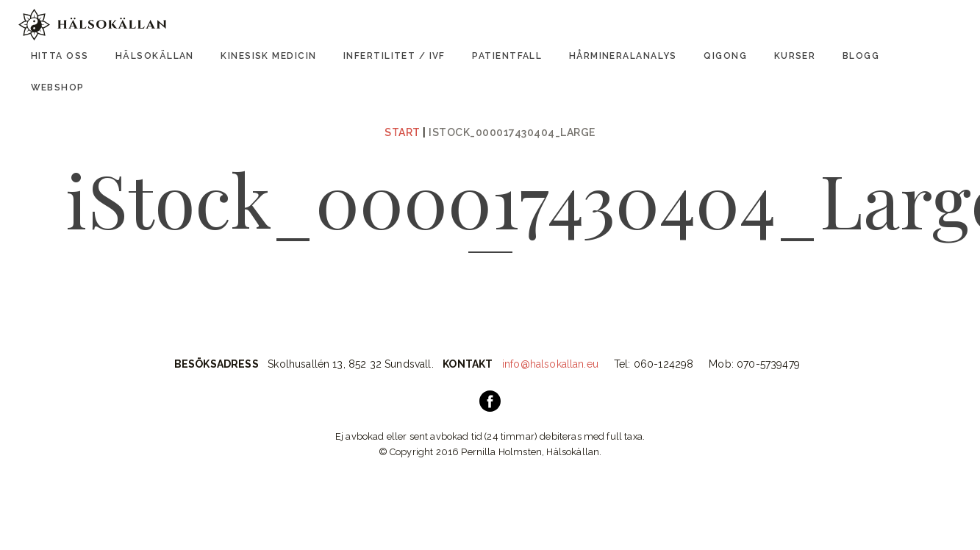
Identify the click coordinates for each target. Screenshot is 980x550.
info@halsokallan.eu (550, 364)
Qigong (725, 56)
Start (403, 132)
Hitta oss (60, 56)
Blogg (861, 56)
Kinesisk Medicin (268, 56)
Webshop (58, 87)
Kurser (795, 56)
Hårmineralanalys (623, 56)
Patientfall (507, 56)
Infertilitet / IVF (394, 56)
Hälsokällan (155, 56)
